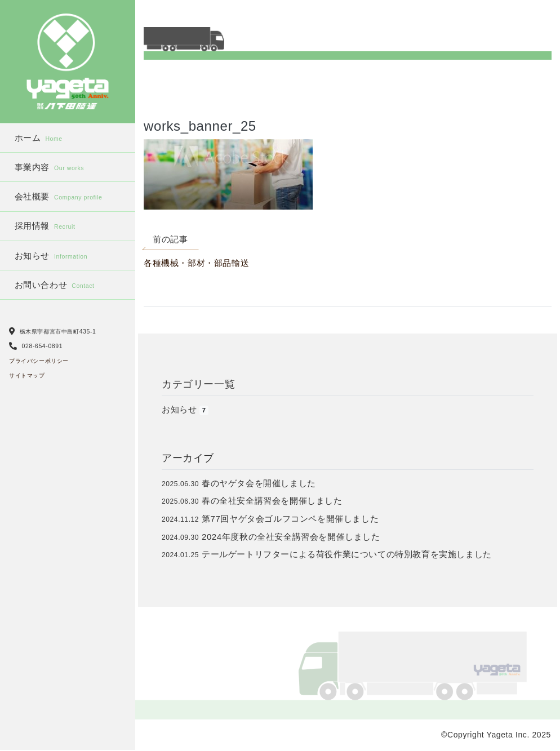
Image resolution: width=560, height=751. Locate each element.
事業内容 (50, 167)
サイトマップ (27, 375)
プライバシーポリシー (39, 361)
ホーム (39, 138)
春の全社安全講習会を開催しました (272, 501)
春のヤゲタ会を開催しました (259, 483)
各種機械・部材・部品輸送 (196, 263)
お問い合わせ (55, 285)
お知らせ (51, 255)
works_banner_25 (200, 126)
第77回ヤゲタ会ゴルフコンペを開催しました (290, 519)
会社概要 (59, 196)
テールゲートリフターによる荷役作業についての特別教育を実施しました (347, 554)
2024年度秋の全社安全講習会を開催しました (291, 537)
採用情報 (45, 226)
